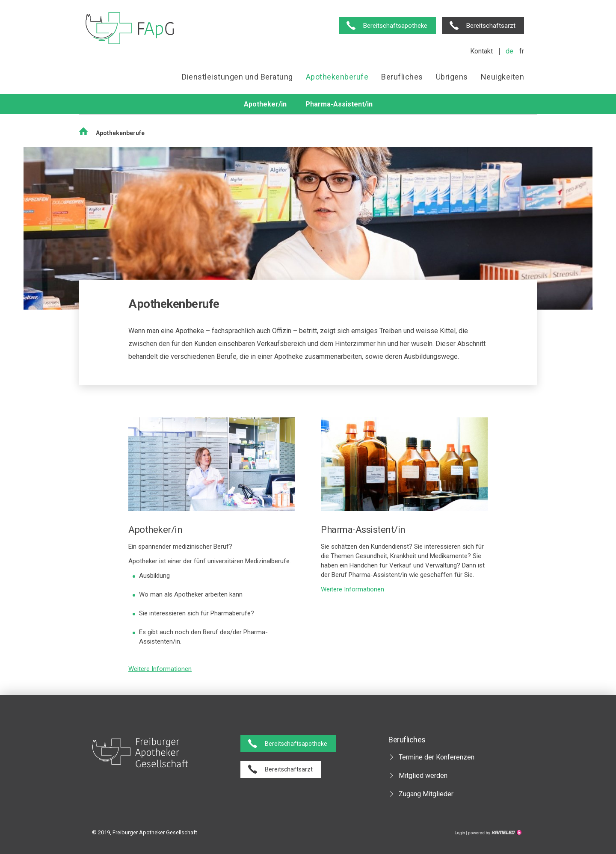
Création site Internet (494, 833)
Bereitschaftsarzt (491, 26)
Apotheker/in (265, 104)
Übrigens (452, 77)
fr (522, 51)
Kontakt (481, 51)
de (509, 51)
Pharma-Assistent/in (339, 104)
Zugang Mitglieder (426, 794)
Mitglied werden (423, 776)
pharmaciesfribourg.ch (130, 29)
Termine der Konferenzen (437, 757)
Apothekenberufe (337, 77)
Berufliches (402, 77)
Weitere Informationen (160, 669)
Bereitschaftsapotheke (395, 26)
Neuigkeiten (503, 77)
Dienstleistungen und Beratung (237, 77)
